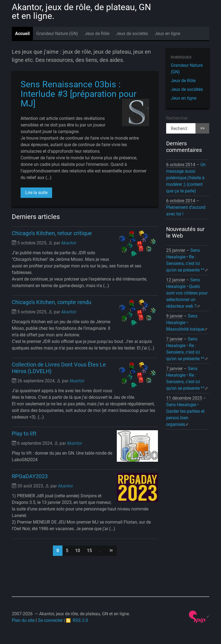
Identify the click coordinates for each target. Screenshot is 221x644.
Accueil (22, 34)
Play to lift (24, 434)
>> (202, 128)
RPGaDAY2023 (30, 476)
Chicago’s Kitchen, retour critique (52, 233)
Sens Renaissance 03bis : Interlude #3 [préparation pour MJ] (79, 94)
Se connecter (50, 620)
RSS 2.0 (77, 620)
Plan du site (23, 620)
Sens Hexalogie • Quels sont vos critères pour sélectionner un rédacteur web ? (187, 293)
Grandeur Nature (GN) (57, 34)
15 (89, 551)
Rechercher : (178, 118)
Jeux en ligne (167, 34)
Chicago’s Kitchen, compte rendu (52, 302)
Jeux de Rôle (97, 34)
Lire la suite (36, 193)
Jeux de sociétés (132, 34)
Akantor (69, 243)
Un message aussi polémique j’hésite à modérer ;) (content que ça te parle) (186, 178)
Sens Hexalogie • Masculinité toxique (185, 323)
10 (78, 551)
